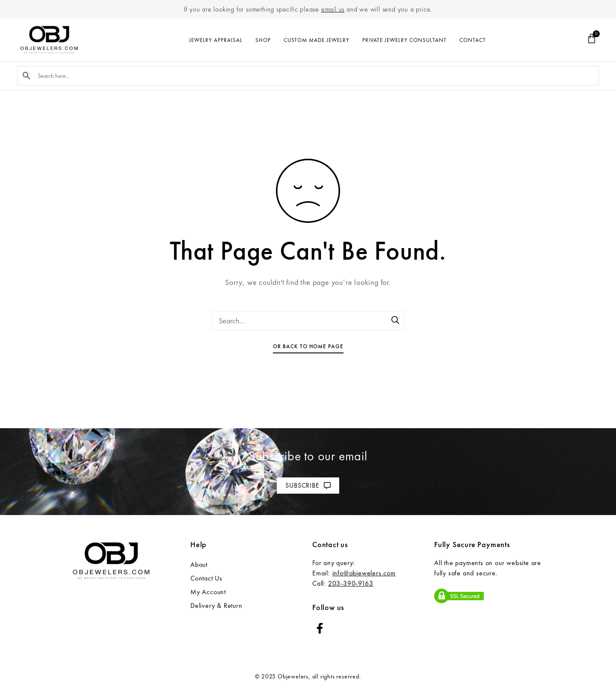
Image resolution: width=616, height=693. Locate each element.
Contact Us (206, 578)
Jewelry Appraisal (216, 40)
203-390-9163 (351, 583)
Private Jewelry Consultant (404, 40)
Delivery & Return (216, 606)
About (199, 564)
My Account (208, 592)
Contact (473, 40)
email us (333, 9)
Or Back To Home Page (308, 346)
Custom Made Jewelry (317, 40)
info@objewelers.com (364, 573)
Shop (263, 40)
